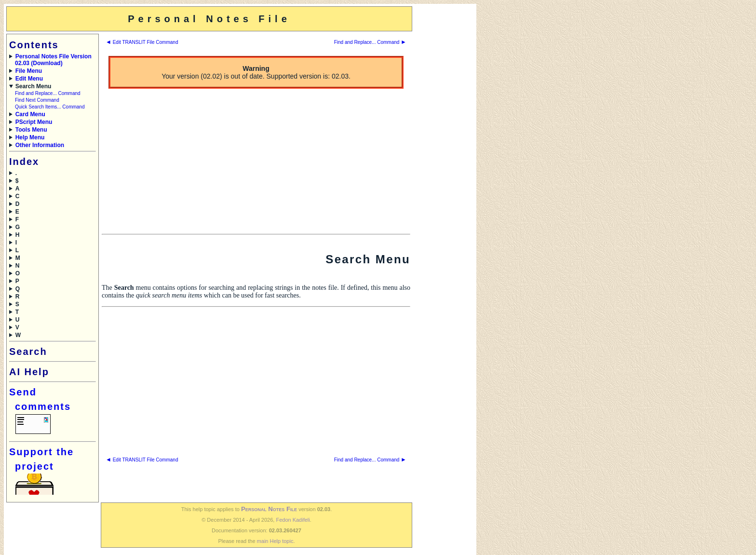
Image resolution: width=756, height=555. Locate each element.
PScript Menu (34, 122)
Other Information (40, 145)
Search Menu (34, 86)
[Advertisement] (444, 151)
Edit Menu (29, 79)
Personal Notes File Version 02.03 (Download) (53, 60)
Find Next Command (37, 100)
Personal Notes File (269, 509)
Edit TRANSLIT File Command (142, 42)
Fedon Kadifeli (293, 520)
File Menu (29, 71)
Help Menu (30, 137)
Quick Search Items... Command (50, 107)
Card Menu (30, 114)
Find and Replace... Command (48, 93)
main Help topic (275, 541)
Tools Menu (31, 130)
